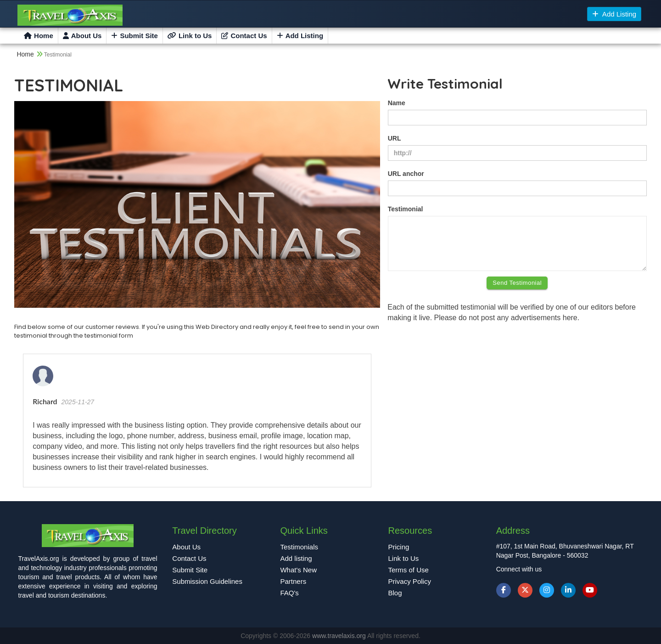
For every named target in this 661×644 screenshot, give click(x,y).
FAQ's (289, 593)
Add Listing (614, 14)
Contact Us (244, 36)
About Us (82, 36)
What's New (298, 570)
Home (39, 36)
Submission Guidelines (207, 581)
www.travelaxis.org (340, 636)
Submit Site (134, 36)
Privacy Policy (410, 581)
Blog (395, 593)
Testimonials (299, 547)
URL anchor (406, 174)
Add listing (296, 558)
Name (397, 103)
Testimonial (406, 209)
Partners (293, 581)
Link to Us (190, 36)
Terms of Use (409, 570)
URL (395, 138)
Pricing (399, 547)
